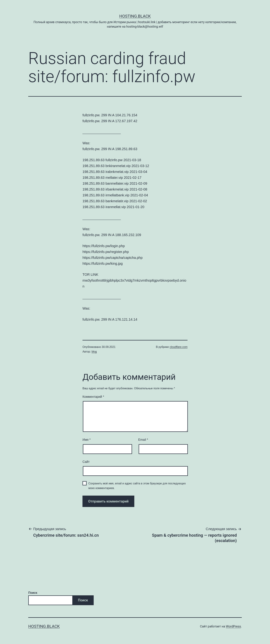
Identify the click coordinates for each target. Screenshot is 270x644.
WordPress (233, 626)
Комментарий (93, 397)
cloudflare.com (179, 347)
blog (94, 352)
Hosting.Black (135, 16)
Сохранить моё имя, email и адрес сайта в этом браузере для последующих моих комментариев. (137, 486)
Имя (87, 440)
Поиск (33, 593)
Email (143, 440)
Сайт (86, 462)
